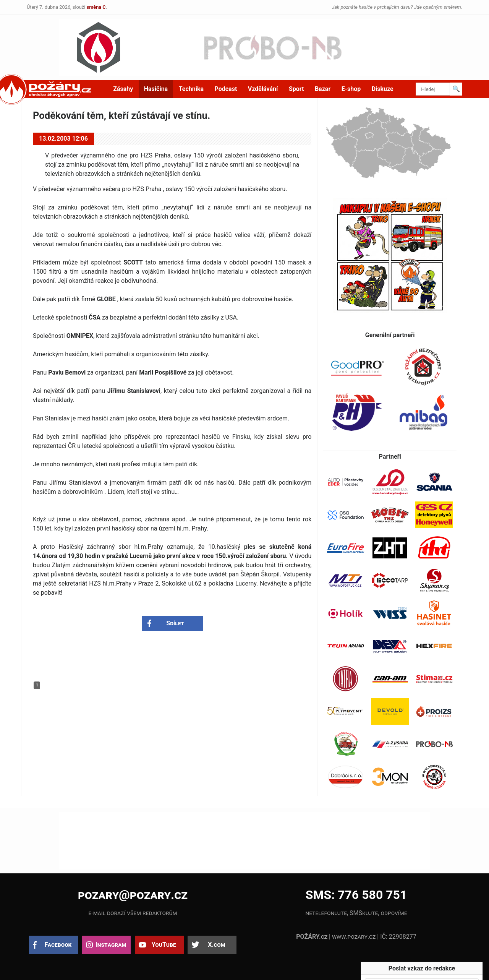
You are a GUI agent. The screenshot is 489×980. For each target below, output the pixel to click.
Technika (191, 89)
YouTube (164, 945)
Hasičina (156, 89)
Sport (296, 89)
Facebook (58, 945)
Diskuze (383, 89)
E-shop (351, 89)
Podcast (226, 89)
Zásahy (123, 89)
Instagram (111, 945)
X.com (216, 945)
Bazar (323, 89)
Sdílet (175, 623)
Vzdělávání (263, 89)
